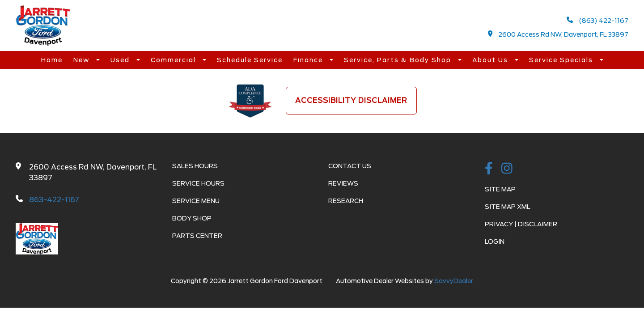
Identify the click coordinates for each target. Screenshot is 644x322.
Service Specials (562, 60)
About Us (491, 60)
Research (346, 201)
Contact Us (350, 166)
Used (121, 60)
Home (52, 60)
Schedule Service (250, 60)
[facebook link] (489, 169)
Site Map (500, 189)
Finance (309, 60)
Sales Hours (195, 166)
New (83, 60)
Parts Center (197, 236)
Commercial (174, 60)
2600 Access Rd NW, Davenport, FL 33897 (558, 34)
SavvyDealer (454, 281)
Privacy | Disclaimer (521, 224)
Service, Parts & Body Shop (399, 60)
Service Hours (198, 183)
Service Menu (196, 201)
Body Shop (192, 218)
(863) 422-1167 (597, 20)
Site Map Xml (508, 207)
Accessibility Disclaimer (351, 100)
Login (495, 241)
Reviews (343, 183)
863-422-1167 (54, 200)
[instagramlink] (507, 169)
